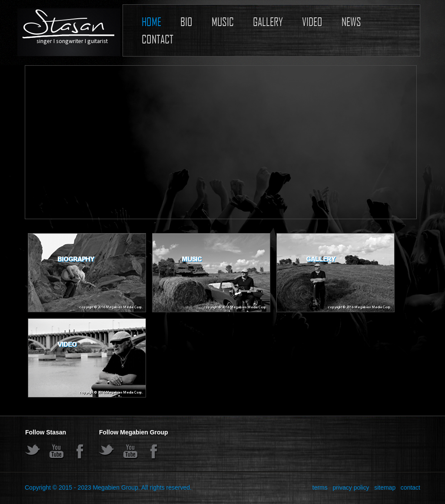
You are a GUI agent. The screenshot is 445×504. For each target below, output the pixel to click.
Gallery (268, 22)
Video (312, 22)
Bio (186, 22)
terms (320, 487)
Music (223, 22)
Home (151, 22)
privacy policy (351, 487)
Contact (158, 39)
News (351, 22)
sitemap (385, 487)
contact (410, 487)
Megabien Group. (116, 487)
